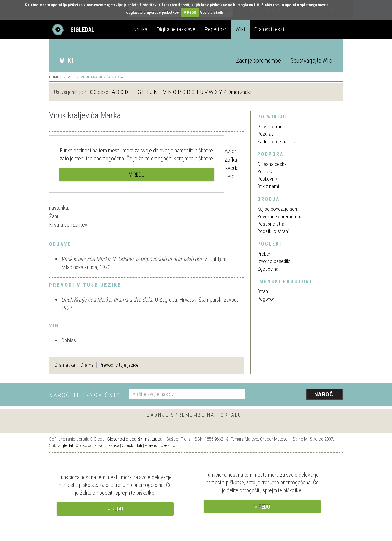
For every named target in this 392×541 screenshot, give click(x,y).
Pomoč (265, 171)
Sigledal (65, 445)
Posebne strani (272, 224)
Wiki (240, 29)
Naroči (325, 394)
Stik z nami (268, 186)
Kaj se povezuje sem (278, 209)
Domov (55, 77)
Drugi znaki (239, 92)
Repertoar (215, 29)
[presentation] (298, 395)
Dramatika (65, 365)
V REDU (190, 12)
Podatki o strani (273, 231)
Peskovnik (267, 179)
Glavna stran (270, 126)
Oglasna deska (272, 164)
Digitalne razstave (176, 29)
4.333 (90, 92)
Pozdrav (265, 134)
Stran (263, 291)
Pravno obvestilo (160, 445)
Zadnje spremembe (258, 61)
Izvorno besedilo (274, 261)
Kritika (140, 29)
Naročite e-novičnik (85, 395)
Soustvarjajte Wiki (311, 61)
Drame (87, 365)
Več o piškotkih (213, 12)
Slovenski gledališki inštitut (132, 439)
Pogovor (266, 299)
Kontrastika (109, 445)
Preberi (264, 254)
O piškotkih (132, 445)
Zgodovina (268, 269)
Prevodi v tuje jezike (119, 365)
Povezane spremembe (280, 216)
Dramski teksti (270, 29)
